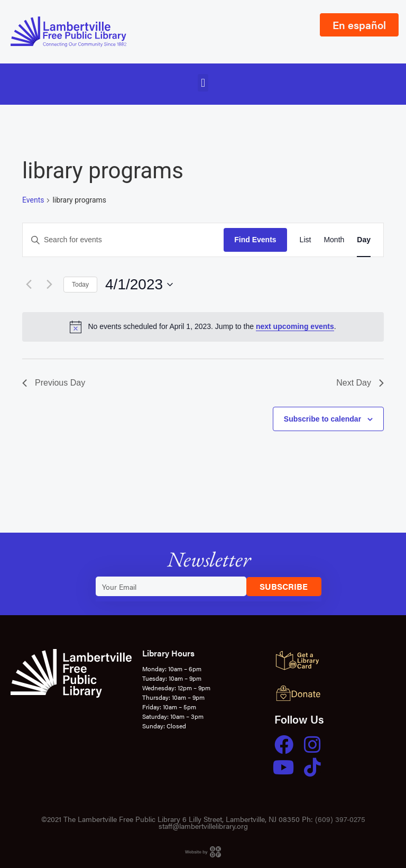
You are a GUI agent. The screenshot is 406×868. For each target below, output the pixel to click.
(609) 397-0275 (340, 819)
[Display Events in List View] (306, 240)
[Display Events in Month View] (334, 240)
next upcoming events (295, 326)
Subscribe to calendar (322, 419)
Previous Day (54, 383)
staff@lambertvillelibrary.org (203, 826)
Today (80, 285)
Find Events (255, 240)
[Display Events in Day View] (364, 240)
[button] (203, 83)
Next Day (360, 383)
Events (33, 200)
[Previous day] (29, 285)
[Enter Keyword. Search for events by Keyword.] (123, 240)
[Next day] (49, 285)
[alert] (203, 327)
